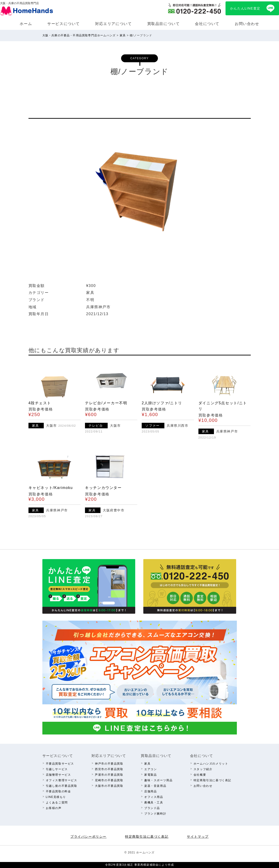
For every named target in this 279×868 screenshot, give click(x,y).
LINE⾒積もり (56, 797)
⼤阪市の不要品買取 (109, 786)
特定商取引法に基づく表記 (212, 780)
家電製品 (150, 775)
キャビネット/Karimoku (51, 488)
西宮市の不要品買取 (109, 769)
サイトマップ (198, 837)
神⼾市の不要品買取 (109, 764)
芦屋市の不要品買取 (109, 775)
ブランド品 (152, 808)
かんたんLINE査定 (245, 8)
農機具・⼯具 (154, 803)
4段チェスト (40, 403)
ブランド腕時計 (155, 814)
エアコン (150, 769)
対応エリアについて (113, 24)
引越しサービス (57, 769)
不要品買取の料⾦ (58, 791)
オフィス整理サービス (62, 780)
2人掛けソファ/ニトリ (162, 403)
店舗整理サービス (58, 775)
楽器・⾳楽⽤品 (155, 786)
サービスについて (64, 24)
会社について (207, 24)
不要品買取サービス (60, 764)
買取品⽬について (164, 24)
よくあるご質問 (57, 803)
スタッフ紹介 (203, 769)
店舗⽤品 (150, 791)
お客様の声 (54, 808)
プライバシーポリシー (88, 837)
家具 (147, 764)
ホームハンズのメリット (211, 764)
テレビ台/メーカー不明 (106, 403)
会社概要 (200, 775)
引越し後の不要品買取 (62, 786)
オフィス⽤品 (154, 797)
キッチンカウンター (103, 488)
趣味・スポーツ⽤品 (158, 780)
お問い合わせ (247, 24)
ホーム (26, 24)
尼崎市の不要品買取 (109, 780)
